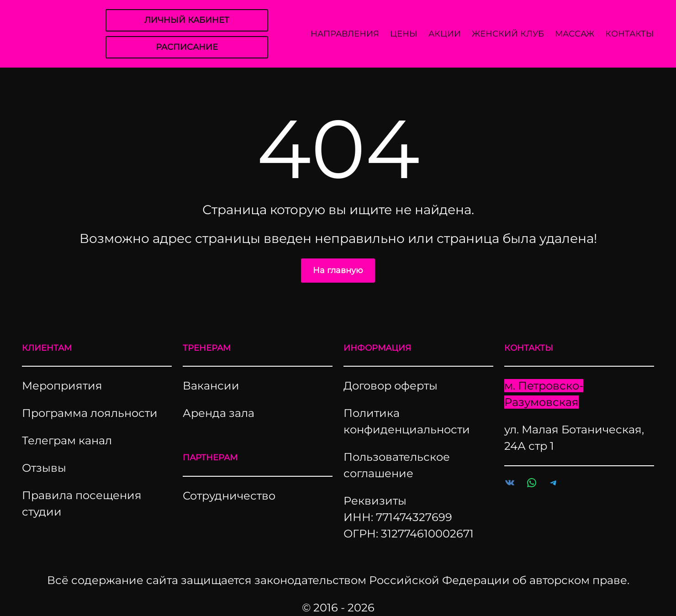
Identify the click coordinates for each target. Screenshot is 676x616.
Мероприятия (62, 386)
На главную (338, 270)
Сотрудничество (229, 496)
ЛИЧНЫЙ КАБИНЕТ (187, 20)
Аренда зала (219, 413)
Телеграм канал (67, 440)
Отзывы (44, 468)
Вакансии (211, 386)
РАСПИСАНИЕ (187, 47)
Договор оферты (391, 386)
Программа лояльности (90, 413)
